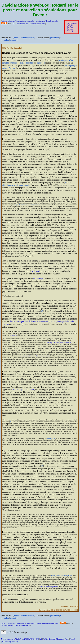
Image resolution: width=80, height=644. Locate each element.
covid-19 (73, 606)
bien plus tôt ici (35, 205)
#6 (42, 466)
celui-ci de (42, 356)
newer (32, 38)
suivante (13, 40)
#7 (62, 535)
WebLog (70, 31)
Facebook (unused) (10, 642)
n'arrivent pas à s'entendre (24, 390)
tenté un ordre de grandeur (49, 587)
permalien (5, 40)
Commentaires (45, 610)
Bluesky (52, 639)
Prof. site (70, 25)
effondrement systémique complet (16, 185)
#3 (42, 311)
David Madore (72, 23)
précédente (55, 38)
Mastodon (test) (63, 639)
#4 (32, 377)
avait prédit (36, 271)
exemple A (51, 343)
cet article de (26, 356)
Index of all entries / (18, 21)
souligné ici (51, 439)
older (16, 38)
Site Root (70, 27)
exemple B (59, 343)
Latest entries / (47, 21)
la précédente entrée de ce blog (62, 575)
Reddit (72, 639)
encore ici (41, 63)
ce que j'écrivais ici (21, 205)
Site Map (70, 29)
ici (39, 95)
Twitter (46, 639)
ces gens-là (14, 335)
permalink (25, 38)
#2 (38, 308)
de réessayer (38, 278)
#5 (11, 422)
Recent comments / (30, 24)
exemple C (68, 343)
